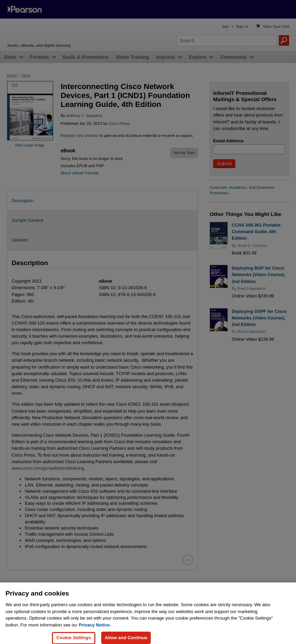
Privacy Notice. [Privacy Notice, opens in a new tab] (95, 631)
